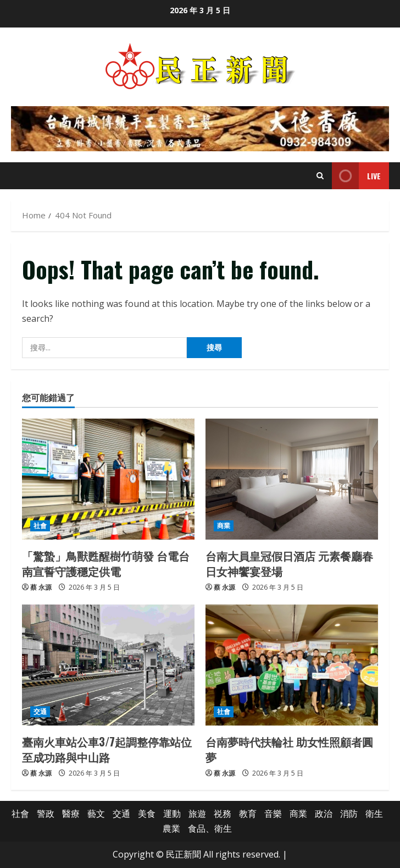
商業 (224, 526)
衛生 (374, 814)
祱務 (223, 814)
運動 (172, 814)
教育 (248, 814)
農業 (171, 828)
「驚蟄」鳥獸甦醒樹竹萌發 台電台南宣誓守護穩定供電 (106, 563)
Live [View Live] (356, 176)
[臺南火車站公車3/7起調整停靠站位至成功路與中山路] (108, 665)
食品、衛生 (210, 828)
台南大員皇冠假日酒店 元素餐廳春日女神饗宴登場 (289, 563)
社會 (40, 526)
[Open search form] (320, 176)
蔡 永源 (41, 587)
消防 (349, 814)
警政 (46, 814)
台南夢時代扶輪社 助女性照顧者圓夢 (289, 749)
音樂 (273, 814)
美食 (147, 814)
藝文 (96, 814)
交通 (40, 712)
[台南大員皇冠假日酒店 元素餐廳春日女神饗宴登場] (292, 479)
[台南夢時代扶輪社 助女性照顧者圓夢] (292, 665)
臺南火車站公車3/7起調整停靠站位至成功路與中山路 (107, 749)
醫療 (71, 814)
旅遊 (197, 814)
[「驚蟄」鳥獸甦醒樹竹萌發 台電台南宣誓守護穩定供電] (108, 479)
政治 (324, 814)
